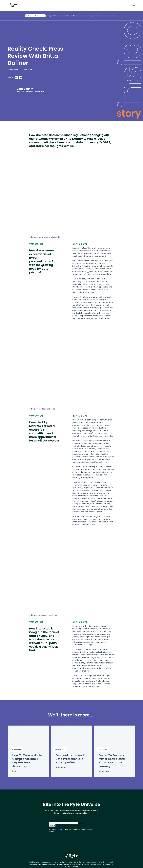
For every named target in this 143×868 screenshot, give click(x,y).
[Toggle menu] (133, 6)
